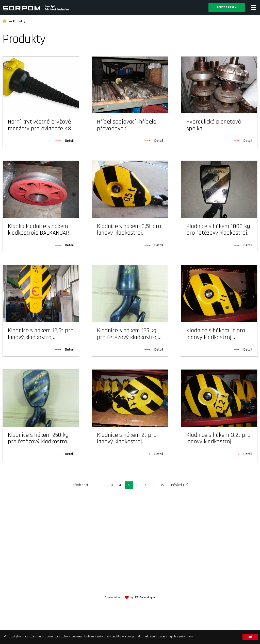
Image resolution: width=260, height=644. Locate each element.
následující (179, 485)
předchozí (80, 485)
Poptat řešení (227, 7)
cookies (77, 636)
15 (162, 485)
